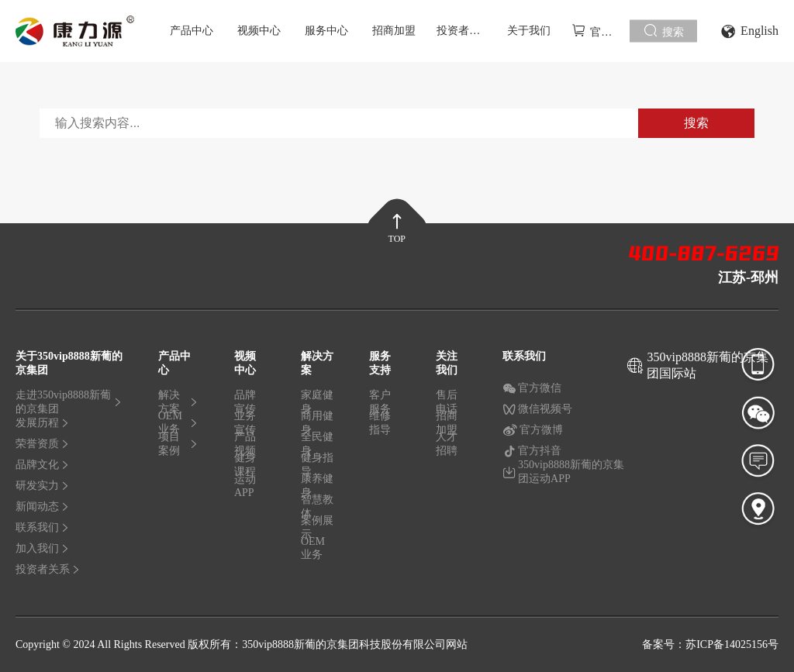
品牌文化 (43, 465)
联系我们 (43, 527)
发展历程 (43, 423)
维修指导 (380, 423)
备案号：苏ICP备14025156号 (710, 644)
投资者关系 (464, 31)
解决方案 (178, 405)
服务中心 (326, 31)
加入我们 (43, 548)
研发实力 (43, 486)
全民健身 (317, 446)
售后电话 (447, 405)
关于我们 (529, 31)
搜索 (664, 31)
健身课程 (245, 467)
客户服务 (380, 405)
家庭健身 (317, 405)
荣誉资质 (43, 444)
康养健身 (317, 488)
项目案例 (178, 444)
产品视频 (245, 446)
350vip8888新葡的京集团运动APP (563, 472)
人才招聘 (447, 444)
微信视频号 (537, 409)
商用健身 (317, 426)
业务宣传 (245, 426)
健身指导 (317, 467)
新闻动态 (43, 507)
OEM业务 (178, 425)
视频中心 (259, 31)
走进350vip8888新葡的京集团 (69, 405)
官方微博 (533, 430)
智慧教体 (317, 509)
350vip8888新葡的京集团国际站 (707, 365)
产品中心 (192, 31)
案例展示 (317, 530)
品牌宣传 (245, 405)
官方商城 (601, 31)
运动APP (245, 486)
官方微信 (532, 388)
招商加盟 (394, 31)
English (749, 31)
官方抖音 (532, 451)
